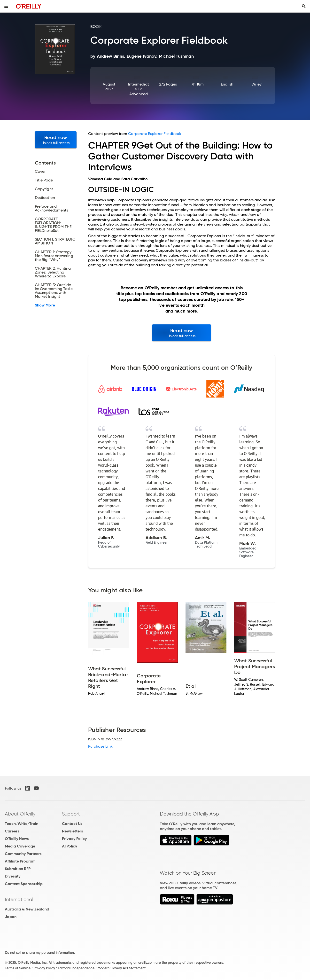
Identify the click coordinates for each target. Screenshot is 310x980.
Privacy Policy (74, 839)
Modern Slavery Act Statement (122, 968)
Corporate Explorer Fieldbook (155, 134)
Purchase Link (100, 746)
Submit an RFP (18, 869)
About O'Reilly (20, 814)
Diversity (13, 876)
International (19, 899)
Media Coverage (20, 846)
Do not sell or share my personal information (39, 953)
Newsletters (72, 831)
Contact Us (72, 824)
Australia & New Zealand (27, 909)
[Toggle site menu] (6, 6)
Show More (45, 305)
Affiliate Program (20, 861)
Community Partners (23, 854)
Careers (12, 831)
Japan (11, 917)
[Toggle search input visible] (304, 6)
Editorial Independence (76, 968)
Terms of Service (18, 968)
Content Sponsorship (24, 884)
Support (71, 814)
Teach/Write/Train (22, 824)
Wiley (256, 84)
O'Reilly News (17, 839)
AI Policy (70, 846)
